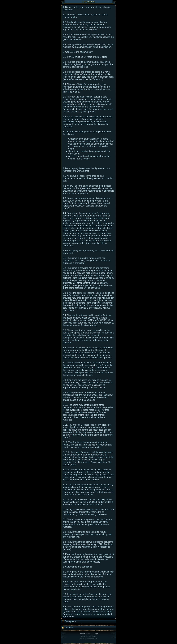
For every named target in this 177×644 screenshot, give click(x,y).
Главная (67, 628)
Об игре (95, 633)
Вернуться (69, 621)
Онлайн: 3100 (85, 633)
